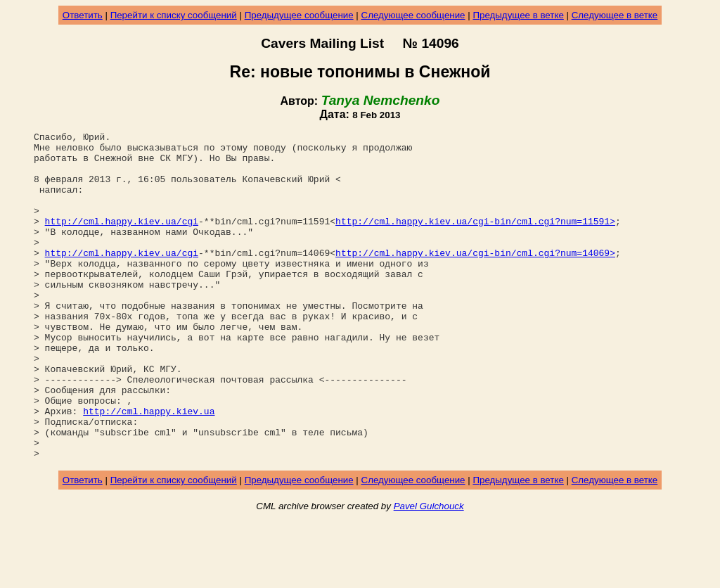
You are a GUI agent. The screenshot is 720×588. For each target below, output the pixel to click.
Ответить (83, 15)
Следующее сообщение (413, 15)
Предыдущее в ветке (518, 15)
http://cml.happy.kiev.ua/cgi (122, 240)
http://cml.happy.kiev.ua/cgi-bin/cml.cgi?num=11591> (475, 240)
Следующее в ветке (615, 15)
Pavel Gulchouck (429, 571)
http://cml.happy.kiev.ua (149, 468)
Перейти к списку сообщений (174, 15)
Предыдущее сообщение (299, 15)
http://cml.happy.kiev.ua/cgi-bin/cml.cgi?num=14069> (475, 278)
